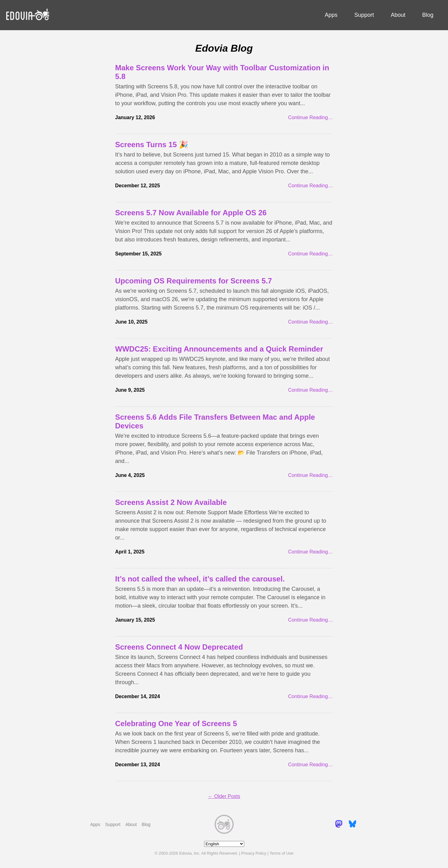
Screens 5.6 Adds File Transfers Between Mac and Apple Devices (215, 421)
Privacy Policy (254, 853)
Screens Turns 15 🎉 (152, 145)
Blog (428, 15)
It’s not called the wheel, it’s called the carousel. (200, 579)
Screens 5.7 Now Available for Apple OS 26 (191, 213)
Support (364, 15)
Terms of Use (281, 853)
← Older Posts (224, 796)
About (398, 15)
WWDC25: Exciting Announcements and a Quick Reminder (219, 349)
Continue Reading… (310, 117)
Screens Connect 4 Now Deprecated (179, 647)
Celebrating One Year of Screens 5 (176, 723)
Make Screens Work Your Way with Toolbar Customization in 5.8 (222, 72)
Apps (331, 15)
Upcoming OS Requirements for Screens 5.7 (194, 281)
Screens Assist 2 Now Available (171, 502)
